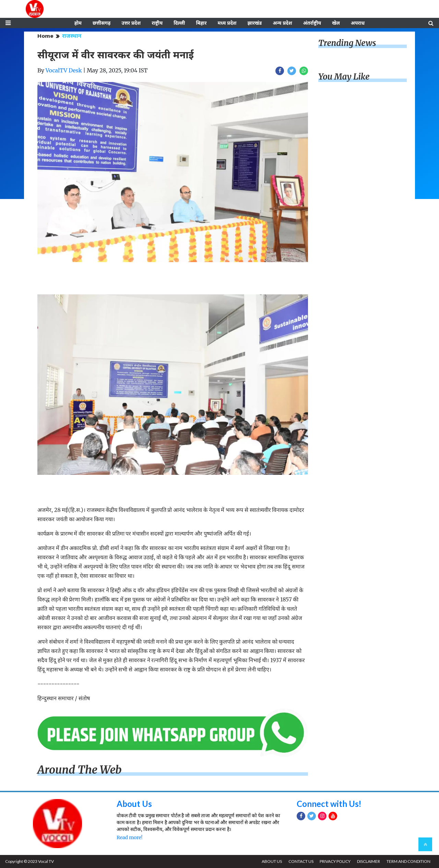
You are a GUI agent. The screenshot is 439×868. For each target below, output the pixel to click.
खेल (336, 23)
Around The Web (80, 770)
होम (78, 23)
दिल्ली (179, 23)
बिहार (201, 23)
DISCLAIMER (369, 861)
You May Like (344, 77)
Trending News (347, 43)
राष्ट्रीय (157, 23)
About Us (134, 804)
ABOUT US (271, 861)
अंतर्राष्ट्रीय (312, 23)
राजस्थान (72, 36)
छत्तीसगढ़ (102, 23)
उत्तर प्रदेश (131, 23)
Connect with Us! (329, 804)
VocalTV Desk (64, 70)
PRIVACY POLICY (335, 861)
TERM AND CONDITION (408, 861)
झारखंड (254, 23)
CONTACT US (301, 861)
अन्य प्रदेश (282, 23)
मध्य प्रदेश (227, 23)
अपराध (358, 23)
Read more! (129, 837)
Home (45, 36)
